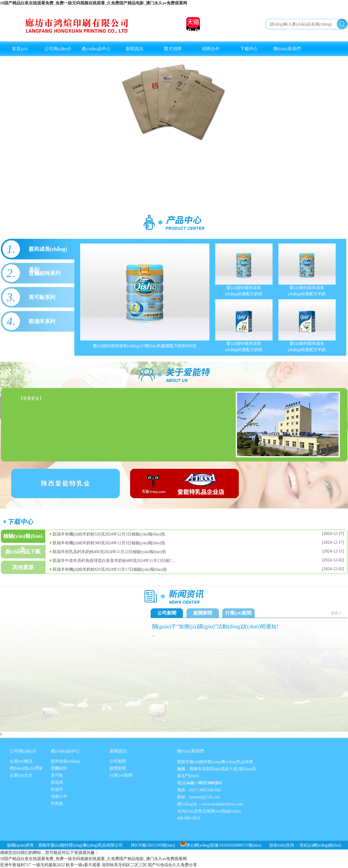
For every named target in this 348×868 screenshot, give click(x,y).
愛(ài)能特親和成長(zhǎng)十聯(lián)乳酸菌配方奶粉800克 (145, 346)
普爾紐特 (59, 768)
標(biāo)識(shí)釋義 (27, 768)
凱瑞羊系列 (42, 321)
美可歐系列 (42, 297)
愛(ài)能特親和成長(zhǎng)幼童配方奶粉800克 (244, 291)
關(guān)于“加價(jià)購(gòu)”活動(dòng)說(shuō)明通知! (215, 627)
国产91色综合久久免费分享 (172, 865)
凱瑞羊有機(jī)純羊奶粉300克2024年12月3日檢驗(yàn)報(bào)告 (109, 543)
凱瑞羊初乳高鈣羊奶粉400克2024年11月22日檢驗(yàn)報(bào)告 (110, 552)
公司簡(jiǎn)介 (58, 49)
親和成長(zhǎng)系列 (48, 253)
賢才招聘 (173, 49)
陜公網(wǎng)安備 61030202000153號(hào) (221, 845)
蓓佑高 (57, 782)
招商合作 (211, 49)
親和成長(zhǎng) (66, 761)
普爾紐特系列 (45, 273)
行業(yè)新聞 (238, 613)
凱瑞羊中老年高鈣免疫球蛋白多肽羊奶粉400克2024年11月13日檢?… (114, 561)
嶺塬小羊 (59, 796)
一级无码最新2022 (48, 865)
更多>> (337, 613)
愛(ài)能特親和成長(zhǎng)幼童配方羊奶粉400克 (307, 347)
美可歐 (57, 775)
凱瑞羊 (57, 789)
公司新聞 (167, 613)
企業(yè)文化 (21, 775)
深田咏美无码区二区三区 (124, 865)
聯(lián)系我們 (287, 49)
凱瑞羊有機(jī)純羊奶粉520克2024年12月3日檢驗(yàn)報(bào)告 (109, 534)
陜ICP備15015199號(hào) (153, 845)
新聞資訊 (135, 49)
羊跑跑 (57, 804)
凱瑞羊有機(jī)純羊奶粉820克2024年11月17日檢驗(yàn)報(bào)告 (110, 569)
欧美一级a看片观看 (83, 865)
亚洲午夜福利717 (15, 865)
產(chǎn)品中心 (96, 49)
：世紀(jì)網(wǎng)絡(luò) (318, 845)
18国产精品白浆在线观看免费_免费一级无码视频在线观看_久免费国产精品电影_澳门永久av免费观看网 (94, 3)
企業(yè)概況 (21, 761)
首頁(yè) (20, 49)
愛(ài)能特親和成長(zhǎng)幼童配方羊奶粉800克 (307, 291)
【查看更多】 (31, 398)
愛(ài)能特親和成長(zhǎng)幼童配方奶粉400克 (244, 347)
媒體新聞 (203, 613)
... (154, 635)
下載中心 (249, 49)
